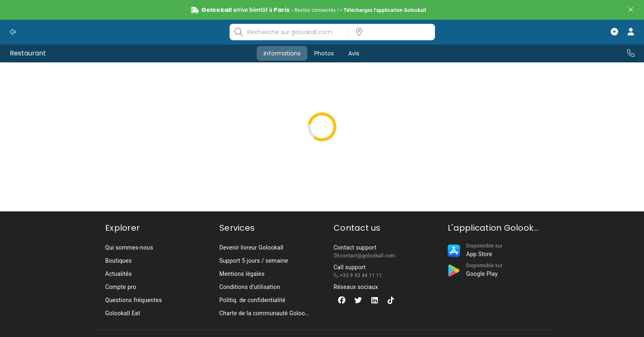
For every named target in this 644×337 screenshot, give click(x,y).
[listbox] (389, 32)
